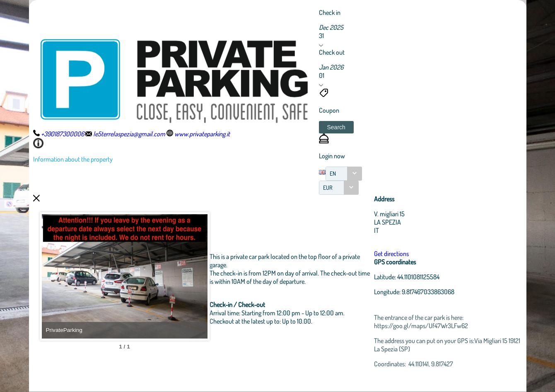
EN (333, 173)
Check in (330, 12)
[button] (336, 127)
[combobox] (344, 174)
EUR (328, 188)
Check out (332, 52)
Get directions (391, 254)
